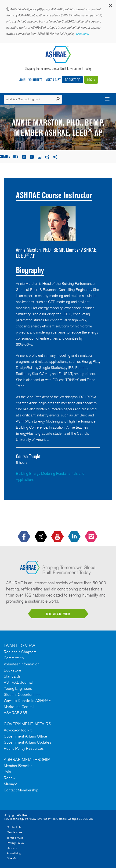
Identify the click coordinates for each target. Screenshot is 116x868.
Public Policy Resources (24, 748)
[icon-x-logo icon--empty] (41, 537)
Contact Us (14, 827)
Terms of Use (15, 838)
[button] (110, 7)
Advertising (14, 853)
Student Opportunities (22, 694)
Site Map (13, 858)
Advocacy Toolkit (18, 730)
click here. (83, 34)
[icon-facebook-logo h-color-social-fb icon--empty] (24, 537)
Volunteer (36, 80)
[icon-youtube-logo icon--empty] (58, 537)
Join (22, 80)
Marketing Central (19, 707)
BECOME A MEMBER (58, 614)
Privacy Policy (15, 843)
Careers (12, 848)
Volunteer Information (22, 664)
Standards (12, 676)
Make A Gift (53, 80)
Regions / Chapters (20, 652)
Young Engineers (18, 688)
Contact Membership (21, 790)
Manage (11, 784)
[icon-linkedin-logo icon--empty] (75, 537)
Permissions (14, 832)
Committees (14, 658)
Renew (10, 778)
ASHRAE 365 (15, 713)
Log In (91, 80)
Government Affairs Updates (27, 742)
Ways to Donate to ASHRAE (27, 701)
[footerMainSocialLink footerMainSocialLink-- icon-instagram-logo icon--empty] (92, 537)
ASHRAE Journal (18, 682)
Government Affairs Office (25, 736)
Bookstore (72, 80)
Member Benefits (18, 766)
